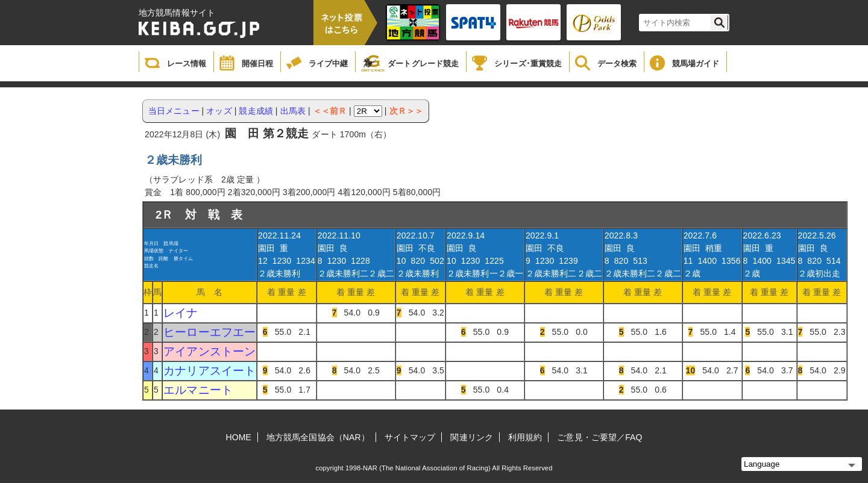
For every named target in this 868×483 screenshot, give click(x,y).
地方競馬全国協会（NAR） (318, 437)
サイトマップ (410, 437)
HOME (239, 437)
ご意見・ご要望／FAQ (599, 437)
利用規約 (525, 437)
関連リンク (472, 437)
